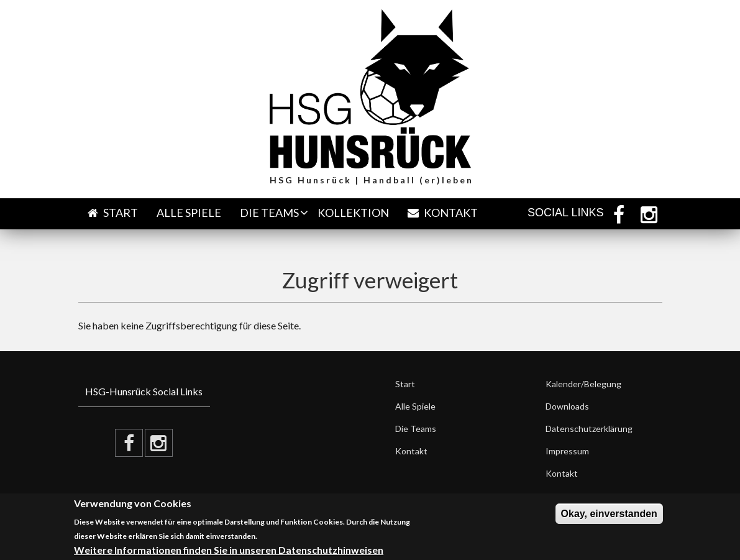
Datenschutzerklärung (589, 429)
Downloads (567, 406)
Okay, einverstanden (609, 514)
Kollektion (353, 213)
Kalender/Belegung (583, 384)
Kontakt (443, 213)
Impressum (567, 451)
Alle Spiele (189, 213)
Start (113, 213)
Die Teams (269, 213)
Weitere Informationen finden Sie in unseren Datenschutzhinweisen (229, 550)
